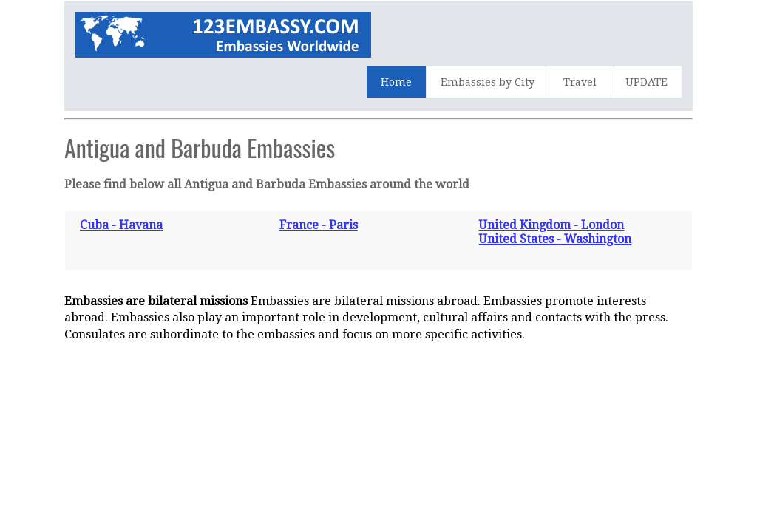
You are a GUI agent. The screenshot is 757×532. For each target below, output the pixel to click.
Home (396, 82)
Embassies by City (488, 82)
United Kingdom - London (551, 225)
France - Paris (319, 225)
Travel (580, 82)
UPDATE (646, 82)
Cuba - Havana (121, 225)
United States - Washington (555, 239)
